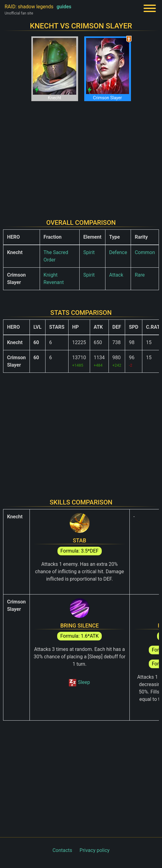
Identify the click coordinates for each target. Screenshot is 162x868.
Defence (118, 252)
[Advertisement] (81, 155)
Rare (140, 275)
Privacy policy (95, 850)
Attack (116, 275)
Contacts (62, 850)
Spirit (89, 252)
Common (145, 252)
